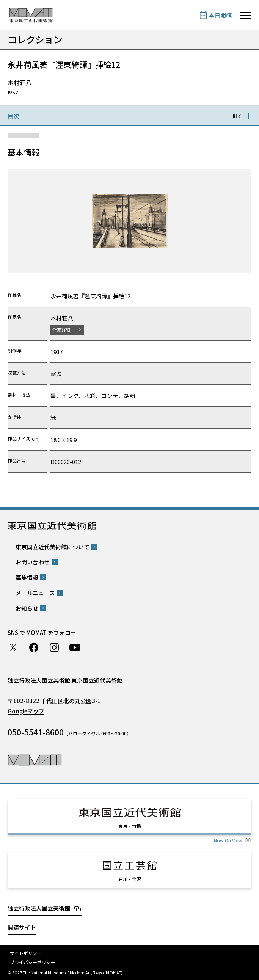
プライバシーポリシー (33, 962)
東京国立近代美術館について (53, 547)
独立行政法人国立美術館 (39, 908)
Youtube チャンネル (75, 648)
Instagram (54, 648)
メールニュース (35, 593)
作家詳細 (61, 330)
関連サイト (22, 927)
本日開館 (220, 15)
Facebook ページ (34, 648)
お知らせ (27, 608)
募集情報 (27, 578)
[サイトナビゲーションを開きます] (246, 15)
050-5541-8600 (36, 732)
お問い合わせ (33, 562)
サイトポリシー (26, 953)
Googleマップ (26, 711)
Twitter (13, 648)
